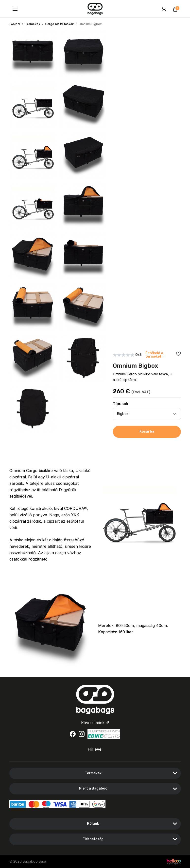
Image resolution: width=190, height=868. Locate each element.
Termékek (33, 24)
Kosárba (147, 432)
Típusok (121, 404)
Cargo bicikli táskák (59, 24)
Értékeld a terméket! (154, 355)
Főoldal (15, 24)
